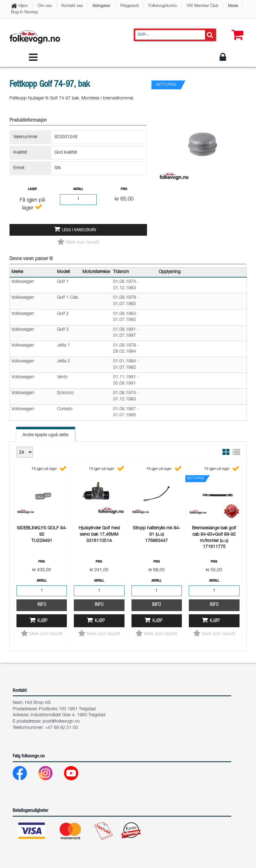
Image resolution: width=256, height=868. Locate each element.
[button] (236, 29)
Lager (32, 189)
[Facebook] (25, 775)
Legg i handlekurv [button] (79, 230)
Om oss (45, 6)
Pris (124, 189)
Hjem (23, 6)
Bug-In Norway (25, 13)
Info (42, 605)
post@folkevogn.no (61, 722)
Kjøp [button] (42, 621)
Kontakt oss (72, 6)
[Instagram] (51, 775)
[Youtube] (76, 775)
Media (233, 6)
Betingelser (102, 6)
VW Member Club (202, 6)
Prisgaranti (130, 6)
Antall (78, 189)
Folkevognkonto (163, 6)
